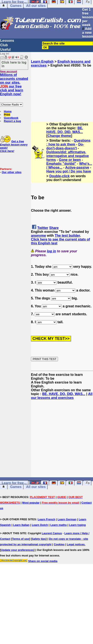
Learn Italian (21, 525)
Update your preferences (17, 550)
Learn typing (77, 525)
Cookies (59, 544)
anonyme (38, 236)
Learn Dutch (40, 525)
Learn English (42, 62)
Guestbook (11, 118)
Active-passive (77, 167)
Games (16, 6)
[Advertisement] (62, 89)
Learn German (67, 519)
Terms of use (20, 539)
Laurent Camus (52, 533)
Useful (5, 50)
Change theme (59, 136)
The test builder (67, 236)
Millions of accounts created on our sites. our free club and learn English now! (14, 84)
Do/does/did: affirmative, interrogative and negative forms (68, 156)
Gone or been (70, 160)
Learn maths (59, 525)
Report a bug (12, 121)
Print (7, 115)
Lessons (7, 41)
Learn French (46, 519)
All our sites (36, 6)
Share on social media (43, 561)
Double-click (59, 176)
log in (52, 251)
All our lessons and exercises (62, 396)
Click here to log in (14, 64)
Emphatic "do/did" (61, 164)
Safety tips (39, 539)
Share (54, 228)
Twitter (43, 228)
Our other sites (12, 172)
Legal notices (76, 544)
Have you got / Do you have (69, 171)
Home (8, 111)
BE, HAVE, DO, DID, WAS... (65, 130)
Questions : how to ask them (68, 142)
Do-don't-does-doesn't (65, 146)
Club (4, 45)
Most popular (31, 503)
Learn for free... (14, 483)
